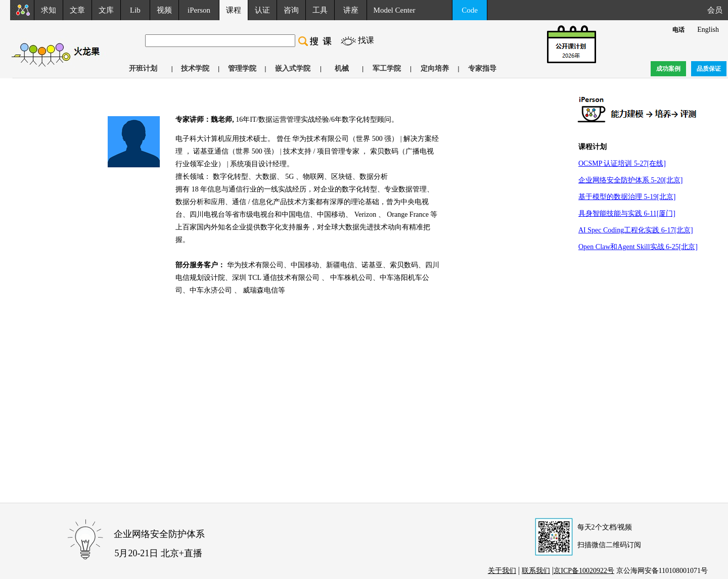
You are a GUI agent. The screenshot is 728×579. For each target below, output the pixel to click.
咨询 (291, 10)
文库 (106, 10)
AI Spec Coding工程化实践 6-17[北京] (636, 230)
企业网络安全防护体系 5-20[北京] (631, 180)
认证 (262, 10)
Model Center (395, 10)
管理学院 (242, 68)
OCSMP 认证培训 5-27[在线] (622, 163)
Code (470, 10)
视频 (164, 10)
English (708, 30)
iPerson (199, 10)
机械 (342, 68)
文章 (77, 10)
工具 (320, 10)
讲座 (351, 10)
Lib (135, 10)
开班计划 (143, 68)
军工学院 (387, 68)
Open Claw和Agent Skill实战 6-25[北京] (638, 247)
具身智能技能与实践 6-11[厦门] (627, 213)
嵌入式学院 (293, 68)
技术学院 (195, 68)
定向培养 (435, 68)
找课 (366, 40)
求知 (49, 10)
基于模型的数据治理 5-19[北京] (627, 197)
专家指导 (482, 68)
